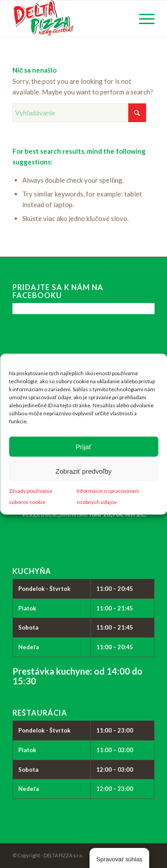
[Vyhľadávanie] (79, 113)
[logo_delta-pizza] (69, 18)
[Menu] (142, 18)
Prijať (84, 446)
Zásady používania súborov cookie (31, 496)
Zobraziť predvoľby (84, 471)
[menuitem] (142, 18)
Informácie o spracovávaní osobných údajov (108, 496)
